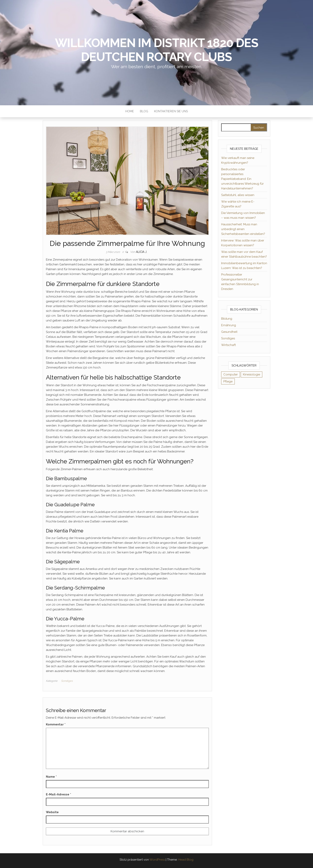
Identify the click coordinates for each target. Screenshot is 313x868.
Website (52, 812)
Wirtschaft (228, 345)
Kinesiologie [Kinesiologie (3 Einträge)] (252, 374)
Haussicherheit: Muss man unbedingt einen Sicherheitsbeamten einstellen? (243, 229)
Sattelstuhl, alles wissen (238, 195)
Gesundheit (229, 332)
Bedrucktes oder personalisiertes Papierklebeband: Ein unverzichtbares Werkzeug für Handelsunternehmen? (242, 179)
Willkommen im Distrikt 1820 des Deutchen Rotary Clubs (157, 50)
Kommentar (56, 724)
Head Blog (186, 860)
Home (130, 111)
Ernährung (229, 325)
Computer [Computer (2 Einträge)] (231, 374)
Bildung (227, 319)
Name (51, 777)
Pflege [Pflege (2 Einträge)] (228, 381)
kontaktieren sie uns (171, 111)
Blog (144, 111)
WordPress (157, 860)
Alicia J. (142, 252)
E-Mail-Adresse (58, 794)
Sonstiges (67, 681)
